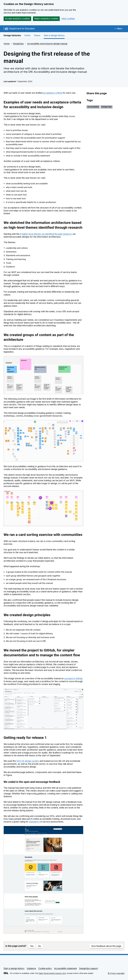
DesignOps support (89, 968)
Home (27, 35)
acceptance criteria (53, 93)
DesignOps (18, 44)
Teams (37, 35)
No (39, 946)
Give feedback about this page (106, 946)
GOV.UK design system (28, 761)
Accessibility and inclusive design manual (47, 44)
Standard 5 (34, 822)
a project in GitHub (73, 679)
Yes (32, 946)
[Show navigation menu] (119, 29)
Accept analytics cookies (17, 19)
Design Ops (107, 107)
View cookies (68, 19)
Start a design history (54, 35)
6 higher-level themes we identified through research (46, 234)
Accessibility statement (65, 968)
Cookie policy (45, 968)
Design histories (12, 35)
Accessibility (93, 107)
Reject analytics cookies (46, 19)
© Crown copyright (116, 973)
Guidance (31, 968)
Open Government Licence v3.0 (52, 973)
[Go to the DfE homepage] (19, 29)
